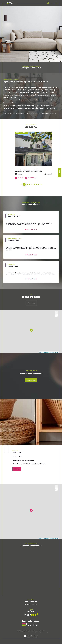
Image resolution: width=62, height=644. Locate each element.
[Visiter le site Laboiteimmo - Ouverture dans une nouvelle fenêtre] (31, 639)
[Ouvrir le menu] (56, 3)
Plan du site (21, 633)
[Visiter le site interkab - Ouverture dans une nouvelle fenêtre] (31, 615)
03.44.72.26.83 (17, 457)
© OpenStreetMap (54, 353)
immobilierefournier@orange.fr (23, 461)
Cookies (50, 633)
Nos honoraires (14, 633)
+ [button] (56, 313)
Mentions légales (28, 633)
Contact (60, 173)
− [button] (56, 316)
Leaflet (41, 353)
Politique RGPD (44, 633)
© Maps (46, 353)
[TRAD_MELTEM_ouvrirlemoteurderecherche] (48, 3)
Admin (34, 633)
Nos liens (38, 633)
